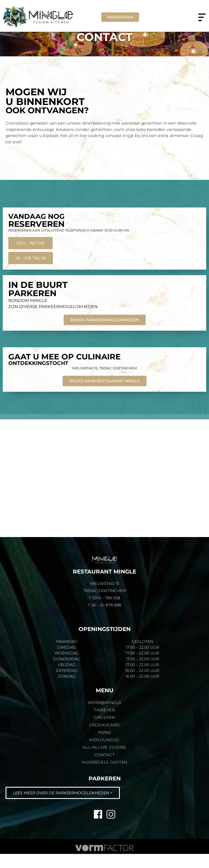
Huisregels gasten (104, 776)
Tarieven (104, 724)
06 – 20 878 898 (106, 619)
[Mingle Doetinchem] (104, 490)
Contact (105, 769)
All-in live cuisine (104, 761)
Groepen (104, 732)
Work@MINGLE (105, 717)
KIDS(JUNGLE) (104, 754)
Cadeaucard (104, 739)
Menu (104, 746)
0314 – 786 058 (106, 612)
